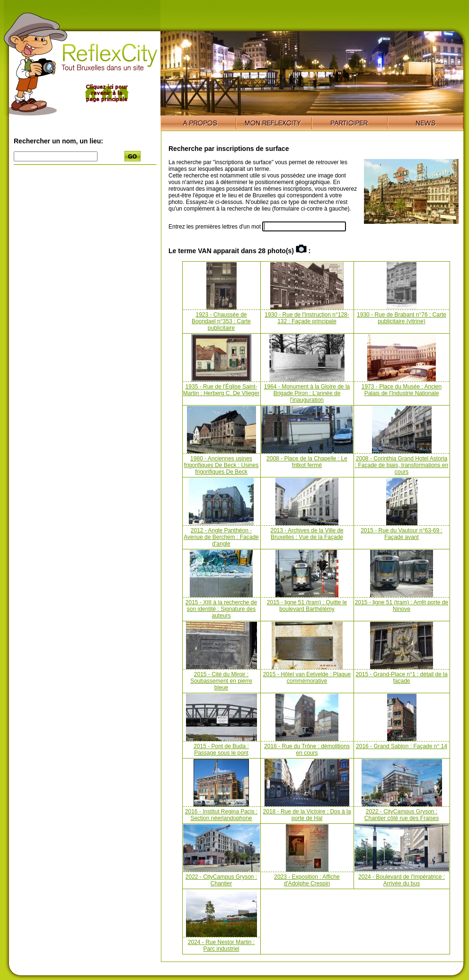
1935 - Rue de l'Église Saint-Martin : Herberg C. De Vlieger (221, 390)
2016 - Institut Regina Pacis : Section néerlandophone (221, 815)
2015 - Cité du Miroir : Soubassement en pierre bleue (221, 681)
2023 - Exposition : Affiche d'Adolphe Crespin (307, 880)
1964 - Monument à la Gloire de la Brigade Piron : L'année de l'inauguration (307, 393)
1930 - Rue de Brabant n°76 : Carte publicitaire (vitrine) (402, 318)
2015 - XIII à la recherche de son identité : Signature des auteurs (221, 609)
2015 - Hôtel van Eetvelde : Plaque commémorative (307, 678)
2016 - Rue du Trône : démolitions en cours (307, 750)
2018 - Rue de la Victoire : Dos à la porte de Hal (307, 815)
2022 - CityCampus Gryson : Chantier (221, 880)
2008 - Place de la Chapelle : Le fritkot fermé (307, 462)
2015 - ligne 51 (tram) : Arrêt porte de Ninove (402, 606)
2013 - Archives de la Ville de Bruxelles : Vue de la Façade (307, 534)
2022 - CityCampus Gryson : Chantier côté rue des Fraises (402, 815)
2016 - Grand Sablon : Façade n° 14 (402, 746)
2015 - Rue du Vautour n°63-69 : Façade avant (402, 534)
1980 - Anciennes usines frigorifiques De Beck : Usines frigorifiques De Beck (221, 465)
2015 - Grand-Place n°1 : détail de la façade (401, 678)
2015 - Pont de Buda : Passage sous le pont (221, 750)
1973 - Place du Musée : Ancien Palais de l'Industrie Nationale (402, 390)
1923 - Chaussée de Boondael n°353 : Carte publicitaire (221, 321)
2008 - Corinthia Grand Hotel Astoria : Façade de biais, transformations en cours (402, 465)
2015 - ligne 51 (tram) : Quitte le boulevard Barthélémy (307, 606)
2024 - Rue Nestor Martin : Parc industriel (221, 945)
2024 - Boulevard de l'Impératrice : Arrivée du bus (402, 880)
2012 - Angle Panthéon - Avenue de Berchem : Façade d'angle (221, 537)
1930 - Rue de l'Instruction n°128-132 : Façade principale (307, 318)
